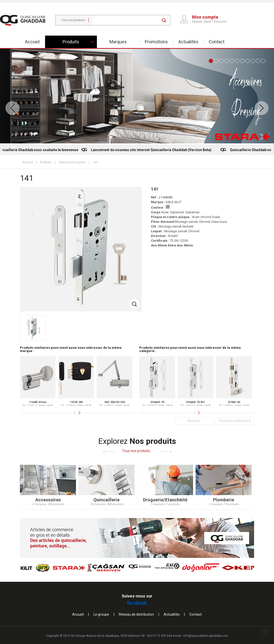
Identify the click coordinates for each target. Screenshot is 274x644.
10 (258, 61)
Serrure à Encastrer (72, 162)
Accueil (32, 42)
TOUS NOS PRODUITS (232, 421)
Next (262, 108)
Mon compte (205, 17)
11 (263, 61)
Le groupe (101, 614)
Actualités (188, 42)
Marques (118, 42)
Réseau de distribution (136, 614)
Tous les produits (73, 20)
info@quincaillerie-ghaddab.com (206, 636)
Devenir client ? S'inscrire (209, 22)
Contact (217, 42)
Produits (71, 42)
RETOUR (191, 421)
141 (95, 162)
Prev (12, 108)
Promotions (156, 42)
